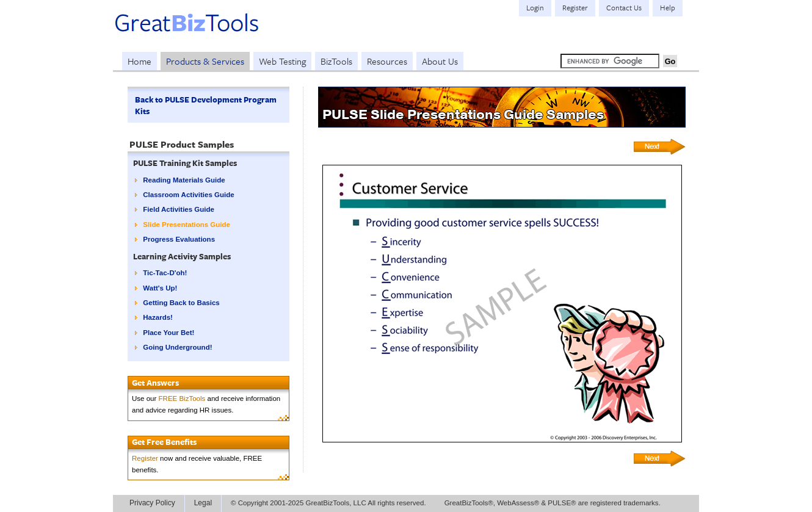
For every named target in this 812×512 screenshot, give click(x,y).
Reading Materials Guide (184, 180)
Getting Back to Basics (181, 303)
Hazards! (158, 317)
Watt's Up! (160, 288)
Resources (387, 61)
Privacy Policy (152, 503)
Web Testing (282, 61)
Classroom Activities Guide (188, 195)
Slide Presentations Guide (187, 225)
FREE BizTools (182, 398)
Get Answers (155, 383)
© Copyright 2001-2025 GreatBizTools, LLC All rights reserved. (328, 503)
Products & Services (205, 61)
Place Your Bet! (169, 333)
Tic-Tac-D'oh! (165, 273)
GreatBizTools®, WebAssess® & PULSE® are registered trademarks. (553, 503)
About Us (440, 61)
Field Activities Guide (179, 209)
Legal (203, 503)
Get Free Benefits (164, 442)
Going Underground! (177, 347)
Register (145, 458)
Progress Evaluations (179, 239)
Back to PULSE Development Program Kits (206, 105)
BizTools (336, 61)
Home (140, 61)
